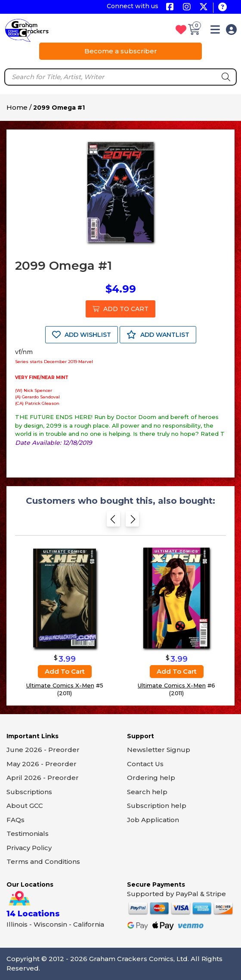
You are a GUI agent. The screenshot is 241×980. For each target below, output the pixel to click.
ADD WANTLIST (158, 335)
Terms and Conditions (43, 861)
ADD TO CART (120, 309)
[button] (215, 31)
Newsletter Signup (159, 750)
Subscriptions (29, 792)
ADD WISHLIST (82, 335)
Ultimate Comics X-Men (60, 685)
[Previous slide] (113, 522)
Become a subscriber (121, 51)
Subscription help (157, 806)
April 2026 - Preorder (43, 778)
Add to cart (65, 671)
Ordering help (151, 778)
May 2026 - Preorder (42, 764)
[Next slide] (132, 522)
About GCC (25, 806)
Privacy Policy (29, 848)
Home (17, 107)
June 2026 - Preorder (43, 750)
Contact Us (145, 764)
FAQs (15, 820)
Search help (147, 792)
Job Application (153, 820)
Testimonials (28, 834)
